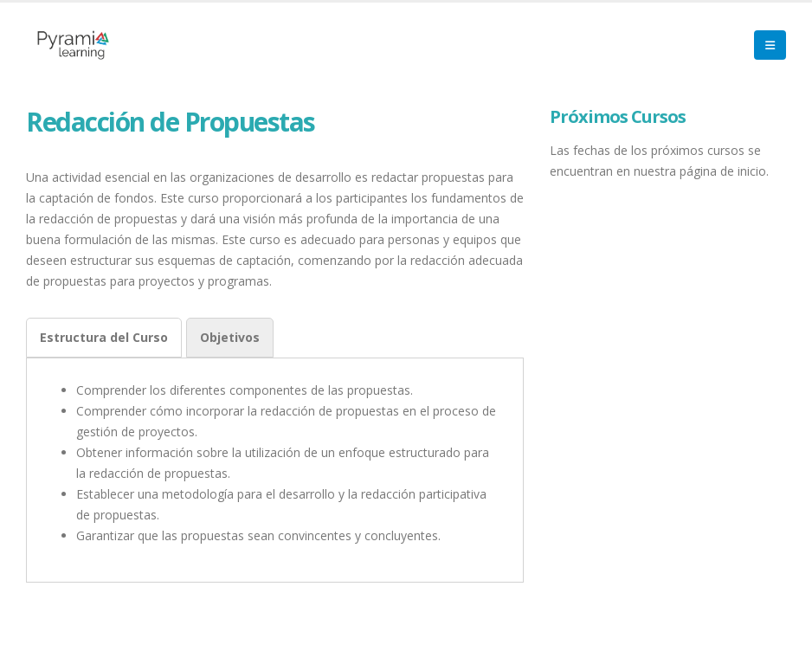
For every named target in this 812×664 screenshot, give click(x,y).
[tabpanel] (275, 463)
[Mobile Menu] (770, 45)
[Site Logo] (74, 45)
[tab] (104, 338)
